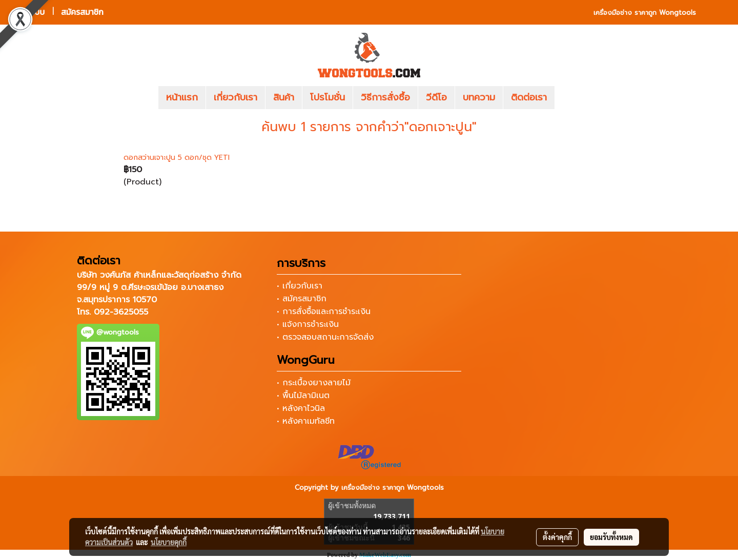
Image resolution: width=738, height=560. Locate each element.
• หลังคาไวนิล (301, 408)
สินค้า (284, 97)
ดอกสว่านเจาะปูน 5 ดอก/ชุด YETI (177, 158)
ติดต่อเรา (529, 97)
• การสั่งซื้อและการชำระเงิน (324, 312)
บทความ (479, 97)
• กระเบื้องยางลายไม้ (314, 383)
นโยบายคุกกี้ (169, 542)
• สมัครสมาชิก (302, 299)
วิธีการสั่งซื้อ (385, 97)
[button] (570, 98)
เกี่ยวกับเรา (235, 97)
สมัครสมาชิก (82, 12)
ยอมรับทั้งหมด (611, 537)
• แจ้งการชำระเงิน (308, 324)
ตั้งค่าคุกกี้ (557, 537)
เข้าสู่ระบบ (28, 12)
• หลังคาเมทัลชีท (306, 421)
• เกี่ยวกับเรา (300, 286)
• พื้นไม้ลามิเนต (303, 396)
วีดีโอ (436, 97)
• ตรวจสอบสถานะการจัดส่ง (325, 337)
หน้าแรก (182, 97)
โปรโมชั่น (327, 97)
